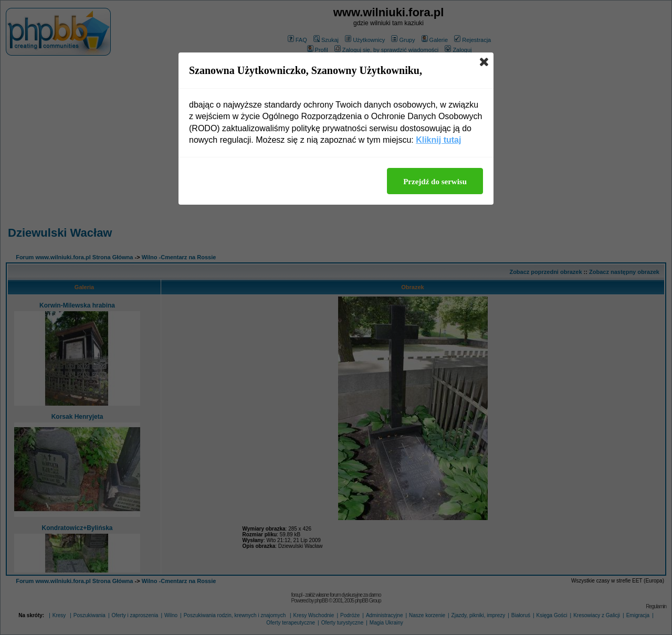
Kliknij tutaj (438, 140)
